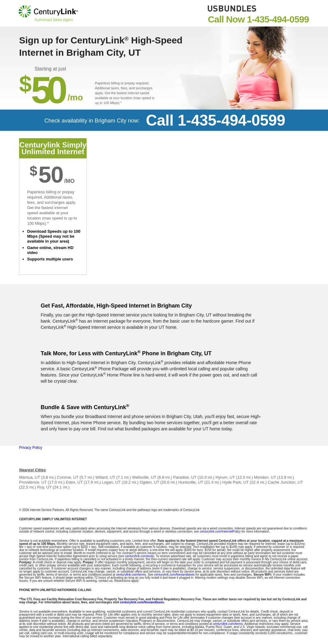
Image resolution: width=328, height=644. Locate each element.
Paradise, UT (185, 477)
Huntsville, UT (191, 482)
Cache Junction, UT (285, 482)
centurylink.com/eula (139, 556)
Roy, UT (44, 487)
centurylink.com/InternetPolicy (220, 531)
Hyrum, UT (225, 477)
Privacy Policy (31, 448)
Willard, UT (105, 477)
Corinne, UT (68, 477)
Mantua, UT (30, 477)
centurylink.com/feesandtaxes (174, 575)
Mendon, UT (265, 477)
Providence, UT (33, 482)
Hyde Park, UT (235, 482)
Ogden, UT (149, 482)
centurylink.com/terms (131, 575)
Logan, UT (111, 482)
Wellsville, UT (144, 477)
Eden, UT (74, 482)
